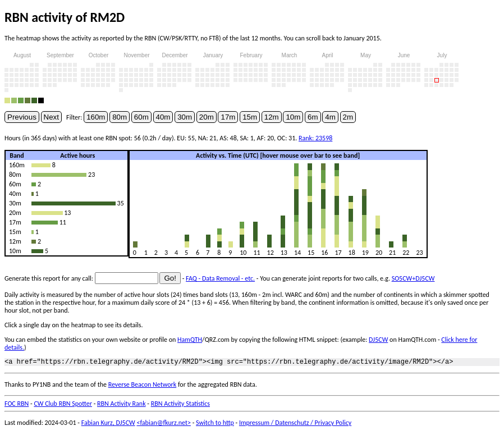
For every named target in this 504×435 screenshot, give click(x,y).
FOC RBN (17, 405)
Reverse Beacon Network (143, 386)
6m (313, 117)
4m (330, 117)
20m (207, 117)
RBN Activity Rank (122, 405)
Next (51, 117)
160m (96, 117)
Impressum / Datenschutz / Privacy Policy (295, 424)
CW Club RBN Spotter (63, 405)
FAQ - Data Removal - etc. (220, 278)
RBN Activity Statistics (180, 405)
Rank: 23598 (315, 138)
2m (348, 117)
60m (141, 117)
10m (293, 117)
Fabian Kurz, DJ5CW (108, 424)
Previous (22, 117)
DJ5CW (378, 340)
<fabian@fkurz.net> (164, 424)
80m (120, 117)
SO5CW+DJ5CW (413, 278)
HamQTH (190, 340)
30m (185, 117)
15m (250, 117)
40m (163, 117)
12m (272, 117)
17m (228, 117)
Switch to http (215, 424)
